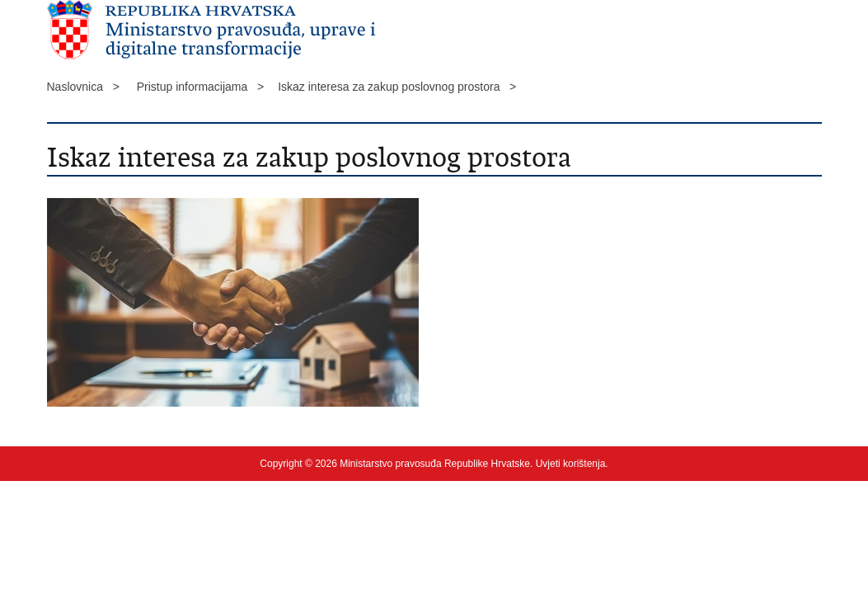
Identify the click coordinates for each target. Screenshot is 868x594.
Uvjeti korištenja (571, 464)
